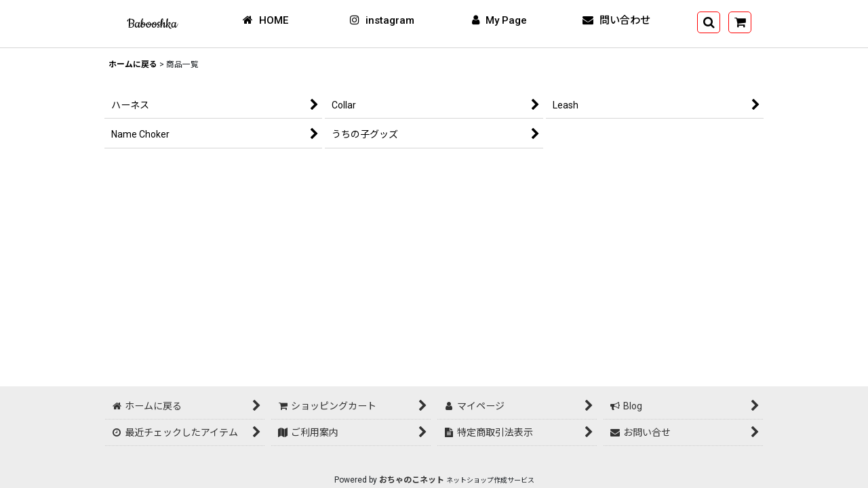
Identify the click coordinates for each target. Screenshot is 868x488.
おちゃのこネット (412, 480)
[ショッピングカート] (740, 22)
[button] (709, 22)
